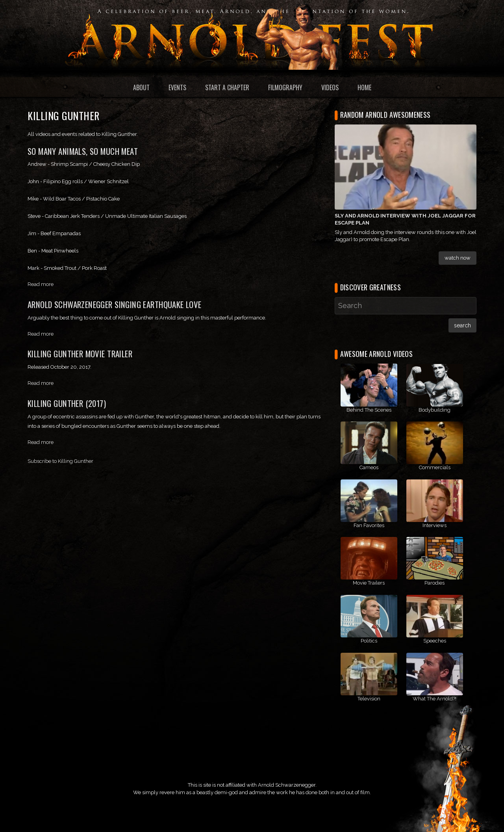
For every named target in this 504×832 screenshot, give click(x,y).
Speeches (435, 641)
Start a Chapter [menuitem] (227, 87)
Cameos (369, 467)
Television (369, 699)
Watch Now (458, 258)
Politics (369, 641)
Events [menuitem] (177, 87)
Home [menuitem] (364, 87)
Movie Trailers (369, 583)
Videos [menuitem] (330, 87)
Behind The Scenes (369, 410)
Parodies (435, 583)
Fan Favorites (369, 525)
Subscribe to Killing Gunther (60, 461)
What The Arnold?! (435, 699)
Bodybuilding (435, 410)
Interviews (435, 525)
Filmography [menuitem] (285, 87)
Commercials (435, 467)
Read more (41, 284)
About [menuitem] (141, 87)
